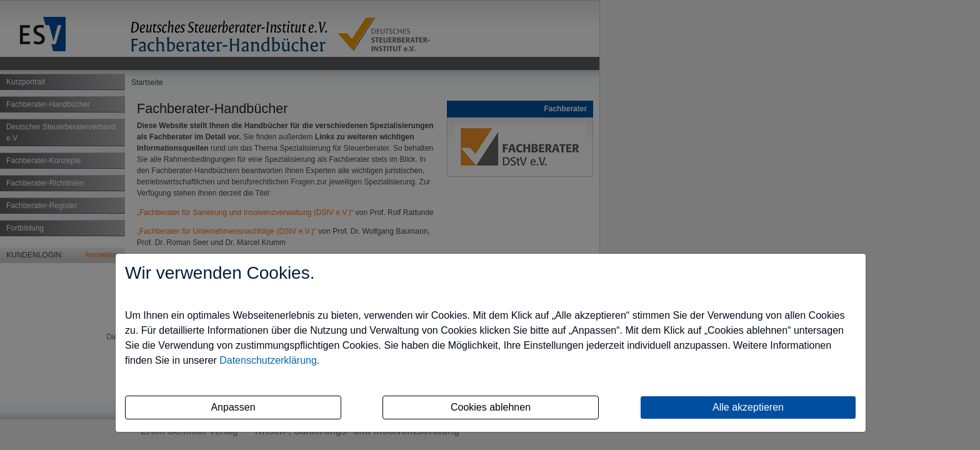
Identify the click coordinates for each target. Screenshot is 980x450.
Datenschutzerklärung (268, 360)
